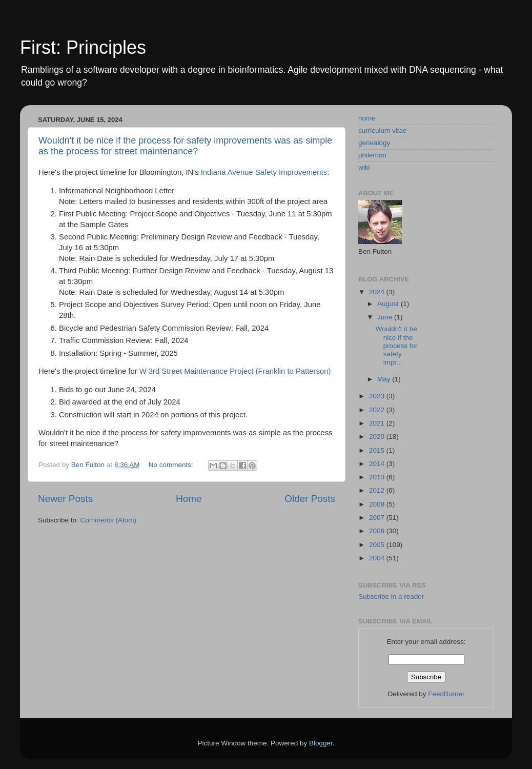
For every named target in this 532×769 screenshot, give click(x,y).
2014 (378, 464)
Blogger (321, 743)
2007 (378, 518)
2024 (378, 292)
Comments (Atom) (109, 520)
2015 (378, 450)
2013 (378, 477)
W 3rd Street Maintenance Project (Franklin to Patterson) (235, 371)
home (367, 118)
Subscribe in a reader (391, 596)
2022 (378, 410)
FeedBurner (446, 694)
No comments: (172, 465)
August (389, 304)
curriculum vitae (383, 130)
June (386, 317)
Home (189, 499)
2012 (378, 490)
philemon (372, 155)
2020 (378, 437)
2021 (378, 423)
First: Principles (83, 47)
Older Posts (310, 499)
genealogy (374, 143)
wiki (364, 167)
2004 (378, 558)
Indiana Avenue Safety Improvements (264, 172)
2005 (378, 545)
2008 (378, 504)
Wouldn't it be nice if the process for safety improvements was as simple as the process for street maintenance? (185, 146)
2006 (378, 531)
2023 (378, 396)
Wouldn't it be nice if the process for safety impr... (397, 346)
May (385, 379)
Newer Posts (65, 499)
